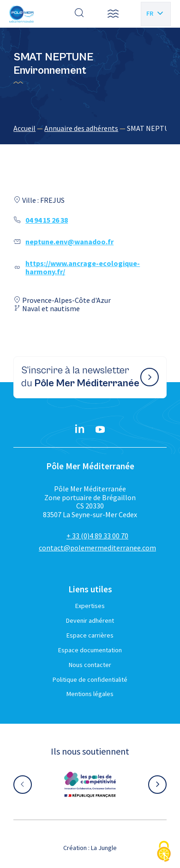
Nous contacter (90, 665)
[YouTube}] (100, 430)
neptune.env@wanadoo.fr (69, 242)
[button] (113, 14)
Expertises (90, 606)
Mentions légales (90, 694)
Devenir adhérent (90, 620)
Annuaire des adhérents (81, 128)
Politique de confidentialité (90, 679)
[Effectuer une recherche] (79, 14)
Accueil (24, 128)
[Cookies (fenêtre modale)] (164, 852)
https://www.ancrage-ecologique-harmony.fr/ (83, 267)
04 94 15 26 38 (47, 220)
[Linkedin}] (80, 430)
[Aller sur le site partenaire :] (90, 785)
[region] (90, 128)
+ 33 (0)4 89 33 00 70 (97, 536)
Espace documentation (90, 650)
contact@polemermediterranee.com (97, 548)
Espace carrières (90, 635)
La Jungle (104, 848)
